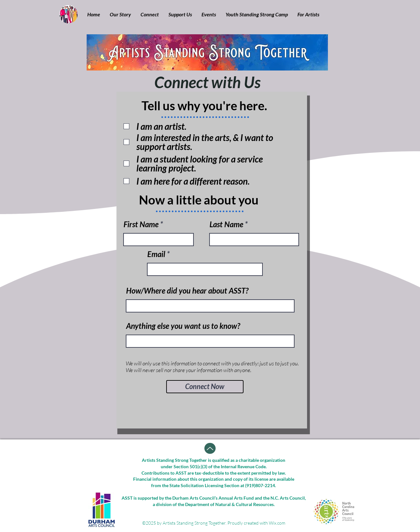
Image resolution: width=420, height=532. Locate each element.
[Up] (210, 448)
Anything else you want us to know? (183, 326)
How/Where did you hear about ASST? (187, 291)
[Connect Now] (205, 387)
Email (156, 254)
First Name (141, 224)
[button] (120, 14)
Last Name (226, 224)
